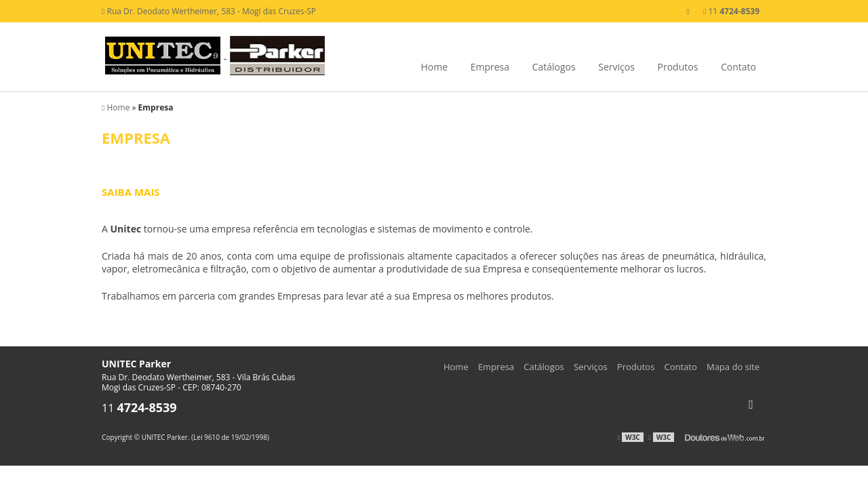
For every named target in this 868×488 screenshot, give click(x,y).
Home (434, 67)
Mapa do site (733, 367)
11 (731, 11)
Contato (738, 67)
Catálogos (554, 67)
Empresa (490, 67)
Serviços (616, 67)
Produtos (678, 67)
